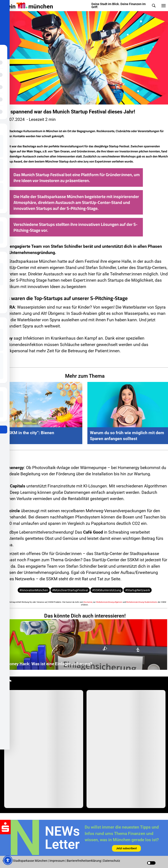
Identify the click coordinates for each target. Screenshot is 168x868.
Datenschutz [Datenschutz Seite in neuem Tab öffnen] (112, 861)
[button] (154, 6)
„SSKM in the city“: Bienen (29, 433)
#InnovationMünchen (34, 590)
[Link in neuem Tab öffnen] (126, 848)
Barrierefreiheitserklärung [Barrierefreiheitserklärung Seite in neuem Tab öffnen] (84, 861)
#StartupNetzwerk (138, 590)
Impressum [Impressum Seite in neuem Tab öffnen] (57, 861)
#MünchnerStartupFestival (70, 590)
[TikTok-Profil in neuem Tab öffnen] (8, 682)
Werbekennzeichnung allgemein (109, 602)
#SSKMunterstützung (107, 590)
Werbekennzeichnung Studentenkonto (142, 602)
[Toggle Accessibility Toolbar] (8, 860)
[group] (44, 749)
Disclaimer (88, 602)
